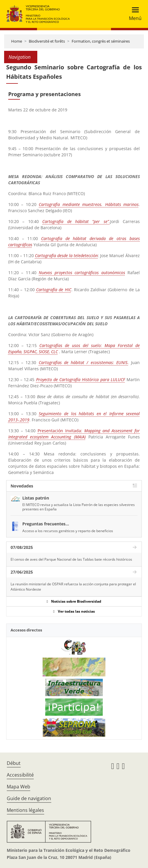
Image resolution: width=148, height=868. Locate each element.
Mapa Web (18, 787)
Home (17, 41)
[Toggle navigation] (133, 14)
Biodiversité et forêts (47, 41)
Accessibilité (20, 775)
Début (14, 763)
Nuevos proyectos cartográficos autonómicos (82, 273)
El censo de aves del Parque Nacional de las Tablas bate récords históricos (71, 559)
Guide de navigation (29, 798)
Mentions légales (25, 810)
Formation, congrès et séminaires (101, 41)
